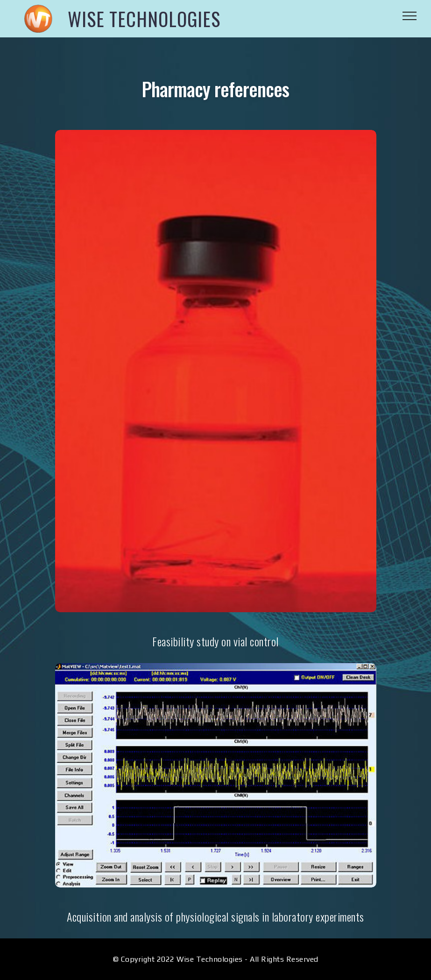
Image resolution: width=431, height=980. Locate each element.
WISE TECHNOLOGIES (144, 19)
